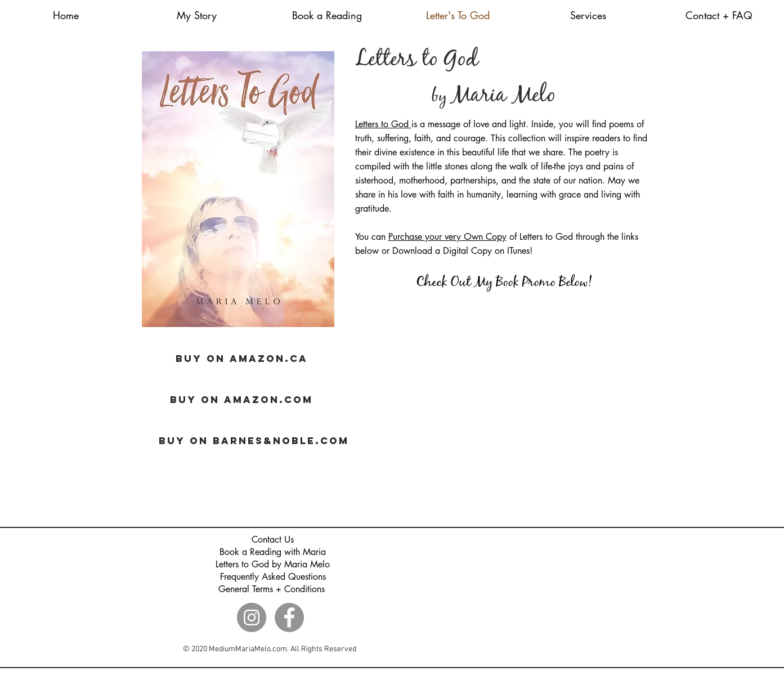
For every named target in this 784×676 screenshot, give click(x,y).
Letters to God (383, 124)
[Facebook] (289, 617)
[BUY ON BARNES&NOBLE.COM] (254, 441)
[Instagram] (252, 617)
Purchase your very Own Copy (447, 237)
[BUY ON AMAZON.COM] (242, 400)
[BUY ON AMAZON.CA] (242, 359)
